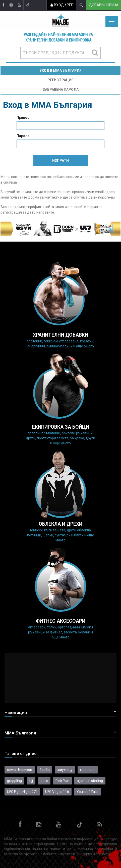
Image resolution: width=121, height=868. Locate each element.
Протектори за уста (53, 438)
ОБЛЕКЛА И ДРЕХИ (60, 524)
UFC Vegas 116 (57, 792)
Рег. (70, 5)
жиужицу (65, 770)
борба (45, 770)
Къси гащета (55, 530)
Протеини (34, 341)
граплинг (88, 770)
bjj (31, 781)
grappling (14, 781)
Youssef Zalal (87, 792)
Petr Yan (62, 781)
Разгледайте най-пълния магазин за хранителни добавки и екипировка (58, 38)
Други (31, 438)
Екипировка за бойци (61, 427)
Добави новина (104, 5)
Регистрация (60, 80)
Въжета (70, 632)
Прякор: (23, 118)
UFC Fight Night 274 (22, 792)
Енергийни (36, 346)
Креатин (87, 341)
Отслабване (69, 341)
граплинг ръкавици (44, 433)
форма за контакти (44, 197)
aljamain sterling (90, 781)
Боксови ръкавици (77, 433)
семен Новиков (20, 770)
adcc (44, 781)
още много (85, 346)
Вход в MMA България (60, 71)
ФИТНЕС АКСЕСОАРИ (60, 621)
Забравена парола (61, 90)
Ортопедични (69, 627)
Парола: (24, 136)
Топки (52, 627)
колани (84, 632)
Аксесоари (37, 627)
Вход (57, 5)
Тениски (36, 530)
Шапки (48, 535)
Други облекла (79, 530)
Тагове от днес (21, 753)
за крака (77, 438)
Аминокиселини (59, 346)
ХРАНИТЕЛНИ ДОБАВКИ (60, 335)
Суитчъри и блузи (69, 535)
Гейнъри (51, 341)
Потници (34, 535)
